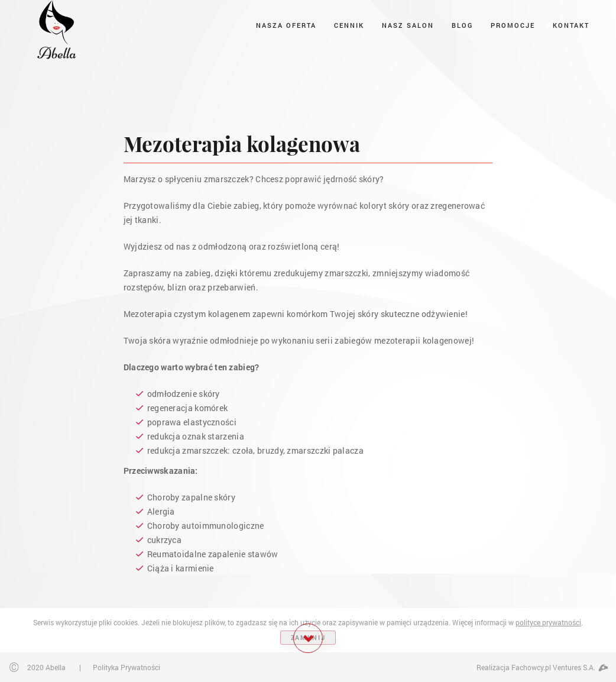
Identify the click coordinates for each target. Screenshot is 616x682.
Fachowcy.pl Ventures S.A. (559, 667)
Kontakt (571, 25)
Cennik (349, 25)
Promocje (513, 25)
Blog (462, 25)
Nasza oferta (286, 25)
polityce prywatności (548, 622)
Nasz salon (408, 25)
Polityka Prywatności (127, 667)
